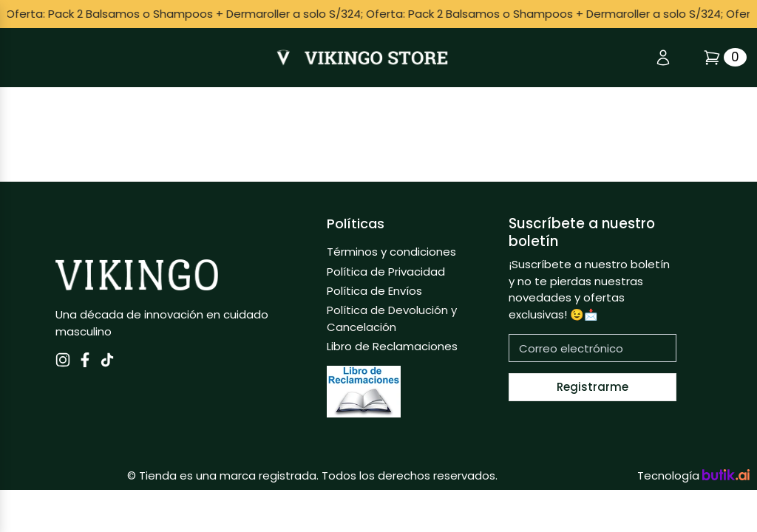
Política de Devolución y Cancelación (392, 318)
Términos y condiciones (391, 252)
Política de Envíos (374, 291)
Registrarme (593, 387)
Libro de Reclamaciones (392, 346)
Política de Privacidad (386, 272)
